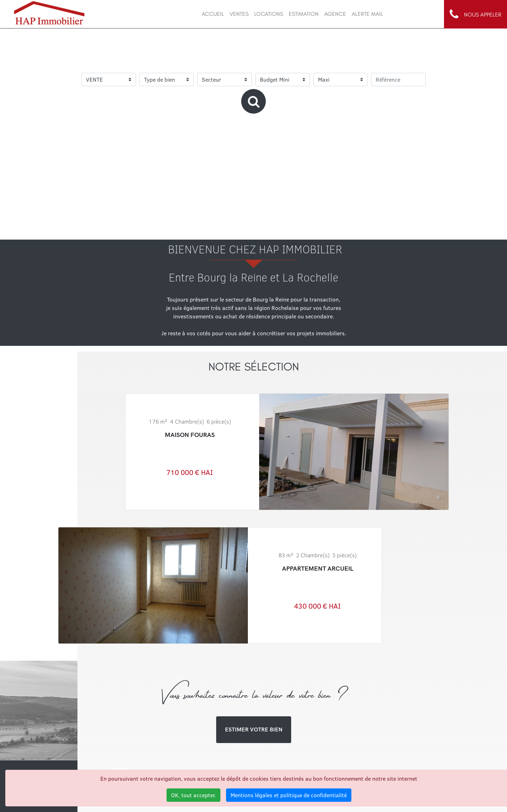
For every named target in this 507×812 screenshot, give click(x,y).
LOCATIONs (269, 14)
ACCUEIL (213, 14)
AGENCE (335, 14)
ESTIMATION (304, 14)
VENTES (239, 14)
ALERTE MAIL (367, 14)
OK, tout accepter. (193, 795)
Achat (120, 768)
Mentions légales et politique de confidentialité (289, 795)
